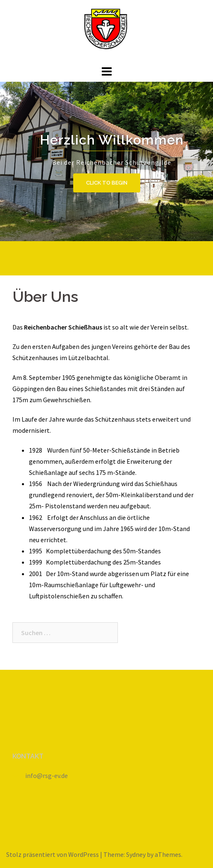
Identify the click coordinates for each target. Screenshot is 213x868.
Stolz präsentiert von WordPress (53, 854)
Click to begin (107, 183)
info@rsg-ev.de (47, 776)
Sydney (136, 854)
